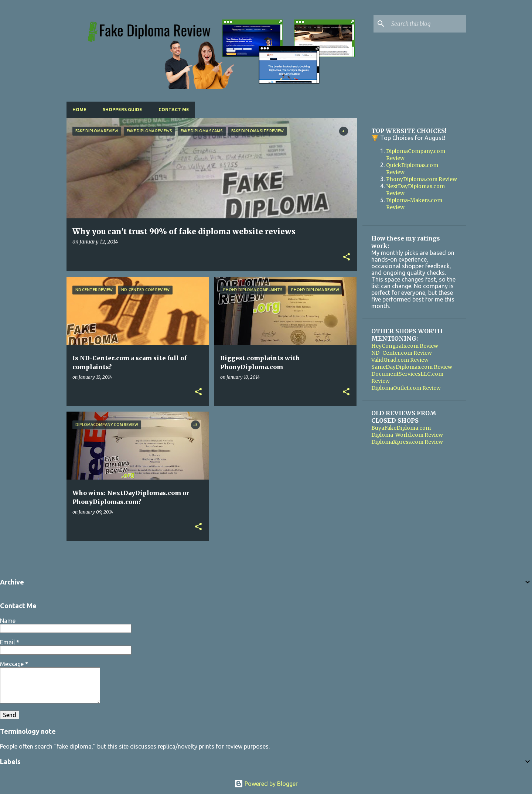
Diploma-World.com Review (407, 435)
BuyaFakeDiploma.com (401, 428)
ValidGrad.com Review (400, 360)
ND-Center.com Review (402, 353)
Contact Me (174, 110)
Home (79, 110)
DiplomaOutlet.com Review (406, 388)
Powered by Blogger (266, 784)
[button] (347, 257)
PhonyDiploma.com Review (422, 179)
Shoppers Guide (122, 110)
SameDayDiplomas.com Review (412, 367)
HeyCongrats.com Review (405, 346)
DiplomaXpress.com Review (407, 442)
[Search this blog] (427, 24)
